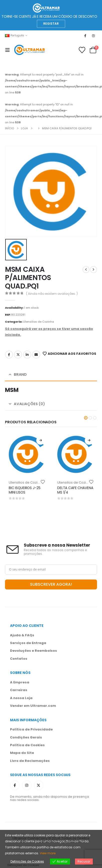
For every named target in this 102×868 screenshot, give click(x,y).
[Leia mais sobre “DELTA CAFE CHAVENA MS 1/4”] (89, 440)
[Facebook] (85, 36)
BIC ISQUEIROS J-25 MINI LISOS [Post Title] (25, 490)
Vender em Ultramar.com (33, 706)
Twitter (18, 355)
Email (36, 355)
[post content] (27, 454)
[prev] (86, 270)
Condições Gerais (26, 737)
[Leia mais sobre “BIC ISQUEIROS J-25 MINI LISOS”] (40, 440)
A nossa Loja (21, 698)
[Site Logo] (29, 50)
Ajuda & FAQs (22, 635)
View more (48, 853)
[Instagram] (93, 36)
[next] (93, 270)
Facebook (9, 355)
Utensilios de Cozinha (38, 322)
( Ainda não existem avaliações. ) (52, 294)
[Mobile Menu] (9, 50)
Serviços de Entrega (28, 643)
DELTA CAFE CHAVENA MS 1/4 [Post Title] (75, 490)
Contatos (19, 659)
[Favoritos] (82, 50)
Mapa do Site (22, 753)
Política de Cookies (27, 745)
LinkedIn (27, 355)
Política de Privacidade (31, 729)
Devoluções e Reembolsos (33, 651)
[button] (51, 24)
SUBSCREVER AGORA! (51, 584)
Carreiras (19, 690)
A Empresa (20, 682)
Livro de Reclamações (30, 761)
